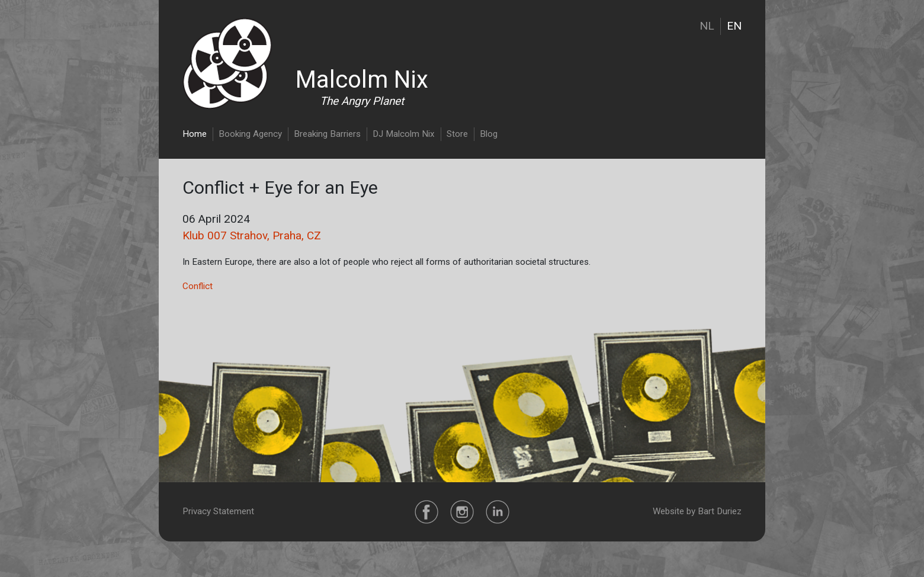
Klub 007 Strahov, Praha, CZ (252, 235)
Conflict (198, 286)
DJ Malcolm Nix (404, 134)
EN (734, 26)
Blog (489, 134)
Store (457, 134)
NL (707, 26)
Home (195, 134)
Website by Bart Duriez (697, 511)
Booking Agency (250, 134)
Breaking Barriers (327, 134)
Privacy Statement (218, 511)
